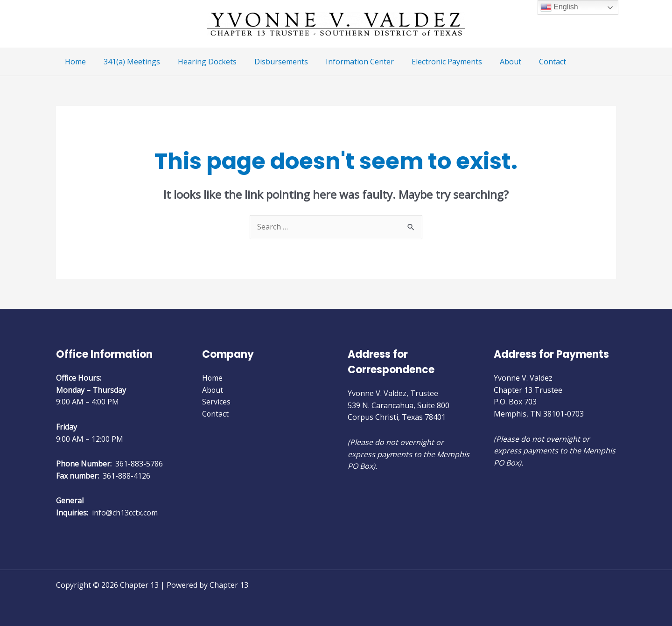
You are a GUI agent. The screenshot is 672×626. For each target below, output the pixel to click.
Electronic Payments (431, 62)
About (492, 62)
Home (74, 62)
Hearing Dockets (200, 62)
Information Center (347, 62)
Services (216, 402)
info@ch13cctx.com (125, 513)
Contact (532, 62)
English (559, 7)
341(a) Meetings (128, 62)
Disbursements (271, 62)
